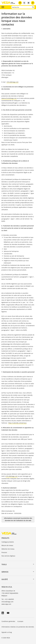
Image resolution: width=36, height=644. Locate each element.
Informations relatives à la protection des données (18, 627)
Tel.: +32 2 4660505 (8, 599)
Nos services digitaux (8, 556)
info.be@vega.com (7, 602)
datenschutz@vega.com (9, 98)
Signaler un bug (7, 632)
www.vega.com (6, 604)
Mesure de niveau (7, 545)
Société (5, 579)
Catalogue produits (8, 542)
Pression (4, 552)
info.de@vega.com (13, 82)
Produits (5, 538)
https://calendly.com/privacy (17, 423)
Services (5, 572)
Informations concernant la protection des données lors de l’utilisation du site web (18, 519)
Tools (4, 564)
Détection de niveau (8, 549)
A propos (21, 621)
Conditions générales (8, 621)
